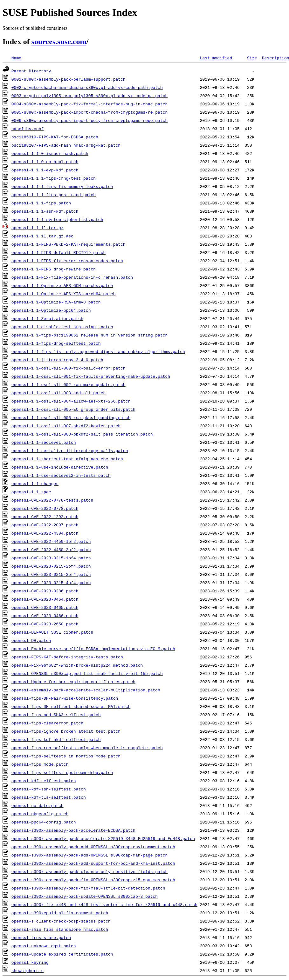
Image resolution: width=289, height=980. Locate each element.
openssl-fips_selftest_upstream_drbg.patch (62, 772)
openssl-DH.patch (31, 640)
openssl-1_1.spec (31, 492)
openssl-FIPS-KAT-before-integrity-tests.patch (67, 657)
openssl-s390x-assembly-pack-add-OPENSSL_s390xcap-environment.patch (93, 847)
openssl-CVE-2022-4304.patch (45, 533)
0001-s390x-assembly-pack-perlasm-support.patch (69, 79)
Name (16, 58)
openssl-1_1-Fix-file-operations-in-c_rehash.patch (72, 277)
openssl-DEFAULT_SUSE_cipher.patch (52, 632)
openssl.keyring (30, 962)
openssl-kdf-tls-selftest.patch (49, 797)
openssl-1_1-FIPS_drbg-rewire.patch (54, 269)
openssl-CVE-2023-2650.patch (45, 624)
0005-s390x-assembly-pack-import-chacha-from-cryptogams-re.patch (89, 112)
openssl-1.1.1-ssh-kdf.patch (45, 211)
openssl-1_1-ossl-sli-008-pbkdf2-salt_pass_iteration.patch (82, 434)
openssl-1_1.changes (35, 483)
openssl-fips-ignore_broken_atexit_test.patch (66, 731)
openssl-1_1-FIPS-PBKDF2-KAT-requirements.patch (69, 244)
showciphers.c (28, 970)
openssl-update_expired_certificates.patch (62, 954)
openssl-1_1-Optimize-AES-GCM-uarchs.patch (62, 285)
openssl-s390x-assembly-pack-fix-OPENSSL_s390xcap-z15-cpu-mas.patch (93, 880)
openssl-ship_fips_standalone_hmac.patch (60, 929)
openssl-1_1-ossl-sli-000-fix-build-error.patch (69, 368)
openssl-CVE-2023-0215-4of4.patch (51, 583)
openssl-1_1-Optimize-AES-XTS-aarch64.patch (64, 294)
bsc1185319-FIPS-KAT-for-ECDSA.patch (55, 137)
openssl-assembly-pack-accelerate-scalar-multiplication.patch (86, 690)
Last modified (216, 58)
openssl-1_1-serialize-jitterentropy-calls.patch (70, 450)
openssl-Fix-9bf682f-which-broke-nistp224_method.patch (77, 665)
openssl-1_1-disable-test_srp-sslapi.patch (62, 327)
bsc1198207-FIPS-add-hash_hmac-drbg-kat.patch (66, 145)
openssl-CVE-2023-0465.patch (45, 607)
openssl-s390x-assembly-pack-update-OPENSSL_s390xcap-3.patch (85, 896)
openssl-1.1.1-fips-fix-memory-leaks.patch (62, 186)
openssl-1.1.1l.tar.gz (38, 228)
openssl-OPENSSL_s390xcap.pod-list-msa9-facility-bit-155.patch (87, 673)
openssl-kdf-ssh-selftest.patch (49, 789)
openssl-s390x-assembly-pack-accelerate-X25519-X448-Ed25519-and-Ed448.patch (103, 838)
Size (252, 58)
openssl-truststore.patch (41, 937)
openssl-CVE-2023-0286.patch (45, 591)
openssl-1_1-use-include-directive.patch (60, 467)
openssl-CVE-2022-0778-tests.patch (52, 500)
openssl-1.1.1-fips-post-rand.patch (54, 195)
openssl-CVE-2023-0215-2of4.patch (51, 566)
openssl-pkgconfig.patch (40, 814)
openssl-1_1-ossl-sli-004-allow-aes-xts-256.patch (71, 401)
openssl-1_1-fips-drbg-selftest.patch (56, 343)
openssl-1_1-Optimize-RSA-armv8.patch (56, 302)
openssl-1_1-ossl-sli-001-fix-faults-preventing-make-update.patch (91, 376)
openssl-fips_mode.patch (40, 764)
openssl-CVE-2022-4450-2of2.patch (51, 550)
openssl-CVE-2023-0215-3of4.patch (51, 574)
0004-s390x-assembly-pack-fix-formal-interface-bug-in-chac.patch (89, 104)
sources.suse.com (59, 42)
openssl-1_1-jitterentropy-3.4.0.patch (57, 360)
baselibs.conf (28, 129)
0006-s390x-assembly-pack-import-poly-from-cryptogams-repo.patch (89, 120)
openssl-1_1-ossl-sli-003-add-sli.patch (58, 393)
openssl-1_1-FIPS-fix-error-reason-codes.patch (67, 261)
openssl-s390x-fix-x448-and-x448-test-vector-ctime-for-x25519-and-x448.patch (104, 904)
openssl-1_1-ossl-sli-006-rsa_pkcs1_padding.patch (71, 417)
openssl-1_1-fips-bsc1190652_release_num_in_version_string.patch (89, 335)
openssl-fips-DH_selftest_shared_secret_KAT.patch (71, 706)
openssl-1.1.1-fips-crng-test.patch (54, 178)
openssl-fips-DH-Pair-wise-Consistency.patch (65, 698)
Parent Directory (31, 71)
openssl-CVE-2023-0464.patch (45, 599)
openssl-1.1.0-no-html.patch (45, 162)
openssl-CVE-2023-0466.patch (45, 616)
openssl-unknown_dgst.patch (44, 946)
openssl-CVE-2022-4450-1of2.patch (51, 541)
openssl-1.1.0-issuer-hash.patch (50, 153)
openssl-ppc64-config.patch (44, 822)
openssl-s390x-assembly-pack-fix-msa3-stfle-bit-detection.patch (88, 888)
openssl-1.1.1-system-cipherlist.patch (57, 219)
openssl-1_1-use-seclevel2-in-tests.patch (61, 475)
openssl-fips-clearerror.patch (47, 723)
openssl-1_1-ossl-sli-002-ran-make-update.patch (69, 384)
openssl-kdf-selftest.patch (44, 781)
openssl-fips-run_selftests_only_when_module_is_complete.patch (87, 748)
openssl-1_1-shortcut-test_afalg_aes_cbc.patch (67, 459)
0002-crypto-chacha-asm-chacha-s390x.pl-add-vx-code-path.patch (87, 87)
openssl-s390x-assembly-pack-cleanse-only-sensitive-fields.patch (89, 871)
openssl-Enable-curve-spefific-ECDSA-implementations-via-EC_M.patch (93, 649)
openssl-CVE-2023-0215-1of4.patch (51, 558)
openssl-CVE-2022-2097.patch (45, 525)
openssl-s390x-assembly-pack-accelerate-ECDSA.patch (73, 830)
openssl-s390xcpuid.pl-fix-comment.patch (60, 913)
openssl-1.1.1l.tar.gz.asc (42, 236)
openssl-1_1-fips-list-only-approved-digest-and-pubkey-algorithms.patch (98, 351)
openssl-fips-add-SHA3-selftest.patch (56, 715)
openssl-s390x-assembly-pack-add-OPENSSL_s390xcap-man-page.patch (89, 855)
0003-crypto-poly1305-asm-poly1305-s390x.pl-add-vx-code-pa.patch (89, 96)
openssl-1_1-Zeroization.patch (47, 318)
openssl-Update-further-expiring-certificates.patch (73, 682)
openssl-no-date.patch (38, 805)
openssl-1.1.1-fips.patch (41, 203)
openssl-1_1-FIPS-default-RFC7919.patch (58, 252)
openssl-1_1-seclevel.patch (44, 442)
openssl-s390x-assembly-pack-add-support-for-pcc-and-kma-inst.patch (93, 863)
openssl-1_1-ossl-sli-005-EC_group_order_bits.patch (73, 409)
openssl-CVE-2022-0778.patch (45, 508)
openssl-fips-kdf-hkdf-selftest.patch (56, 739)
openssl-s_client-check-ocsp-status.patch (61, 921)
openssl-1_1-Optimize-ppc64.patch (51, 310)
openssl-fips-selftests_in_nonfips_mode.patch (66, 756)
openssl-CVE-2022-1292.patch (45, 517)
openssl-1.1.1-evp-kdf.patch (45, 170)
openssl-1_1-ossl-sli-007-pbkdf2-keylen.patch (66, 426)
